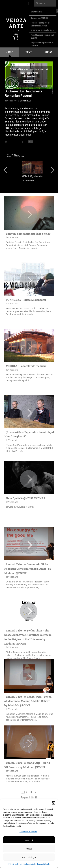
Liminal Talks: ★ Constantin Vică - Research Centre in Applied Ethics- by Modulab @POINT (28, 569)
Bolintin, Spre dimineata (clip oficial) (28, 234)
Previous (5, 170)
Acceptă (29, 840)
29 (36, 797)
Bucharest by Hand (15, 115)
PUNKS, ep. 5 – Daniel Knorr (42, 30)
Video (9, 52)
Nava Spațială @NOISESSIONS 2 (25, 498)
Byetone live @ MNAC (40, 18)
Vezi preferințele (29, 857)
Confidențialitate (30, 864)
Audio (48, 52)
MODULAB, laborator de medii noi (27, 366)
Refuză (29, 849)
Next (53, 170)
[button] (53, 803)
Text (29, 52)
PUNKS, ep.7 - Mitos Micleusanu (26, 300)
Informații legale (43, 864)
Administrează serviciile (28, 832)
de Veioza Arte (11, 101)
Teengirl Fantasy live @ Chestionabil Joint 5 (40, 24)
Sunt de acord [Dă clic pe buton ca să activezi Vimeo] (29, 82)
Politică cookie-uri (15, 864)
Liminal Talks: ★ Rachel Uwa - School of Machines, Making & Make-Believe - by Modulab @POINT (28, 701)
